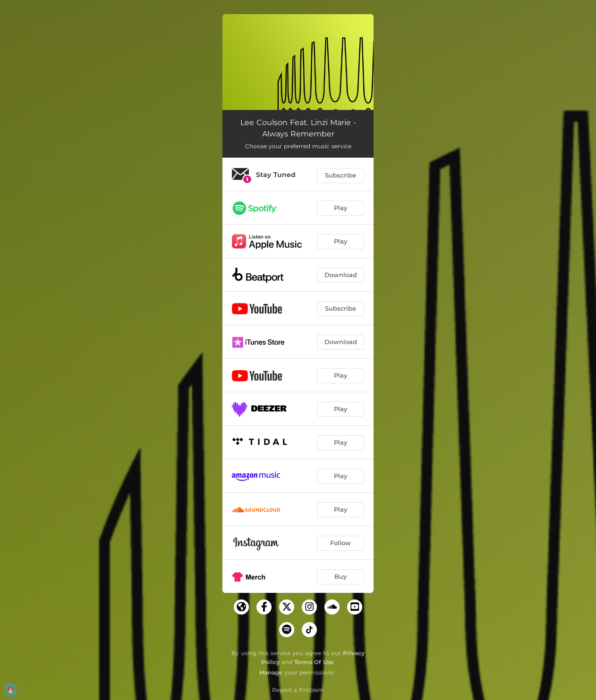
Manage (271, 672)
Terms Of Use (314, 662)
